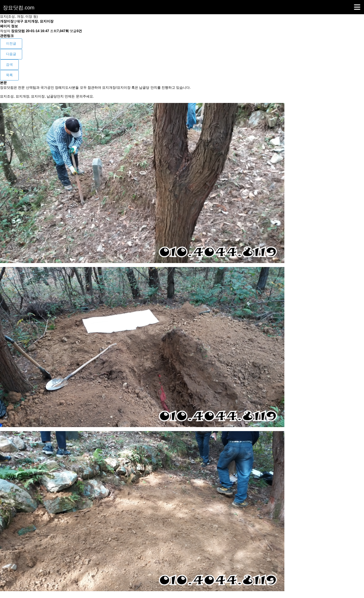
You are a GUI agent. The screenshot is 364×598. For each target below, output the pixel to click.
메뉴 (350, 5)
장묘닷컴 (19, 8)
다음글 (11, 54)
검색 (9, 65)
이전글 (11, 44)
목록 (9, 75)
